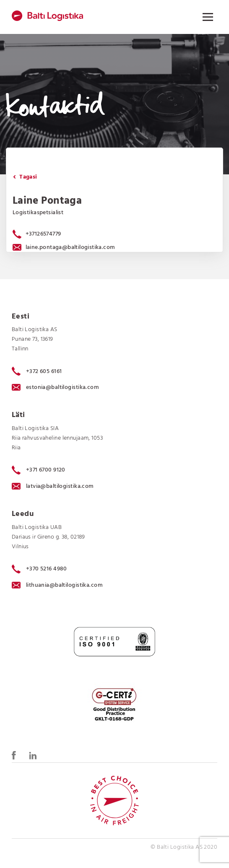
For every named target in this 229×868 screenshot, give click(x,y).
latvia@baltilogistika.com (53, 486)
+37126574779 (43, 234)
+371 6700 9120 (39, 470)
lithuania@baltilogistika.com (57, 585)
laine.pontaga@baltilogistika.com (64, 247)
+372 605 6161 (37, 371)
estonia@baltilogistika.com (55, 387)
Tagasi (25, 177)
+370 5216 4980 (39, 569)
